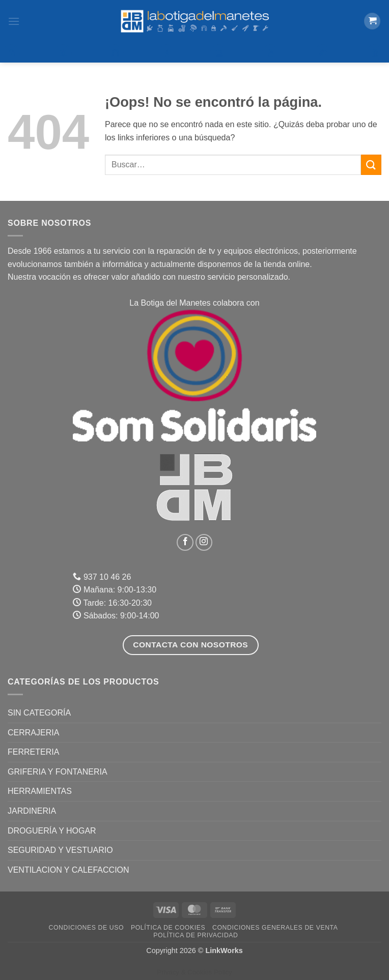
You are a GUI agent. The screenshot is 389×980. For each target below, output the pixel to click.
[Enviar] (371, 165)
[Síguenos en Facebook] (185, 542)
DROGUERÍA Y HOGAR (52, 831)
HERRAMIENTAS (40, 791)
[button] (14, 21)
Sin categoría (39, 713)
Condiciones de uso (87, 928)
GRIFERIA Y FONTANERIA (58, 772)
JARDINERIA (32, 811)
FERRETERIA (33, 752)
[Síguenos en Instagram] (204, 542)
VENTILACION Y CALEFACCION (68, 870)
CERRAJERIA (33, 733)
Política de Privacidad (196, 935)
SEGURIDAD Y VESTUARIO (60, 850)
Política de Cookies (168, 928)
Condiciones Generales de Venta (275, 928)
